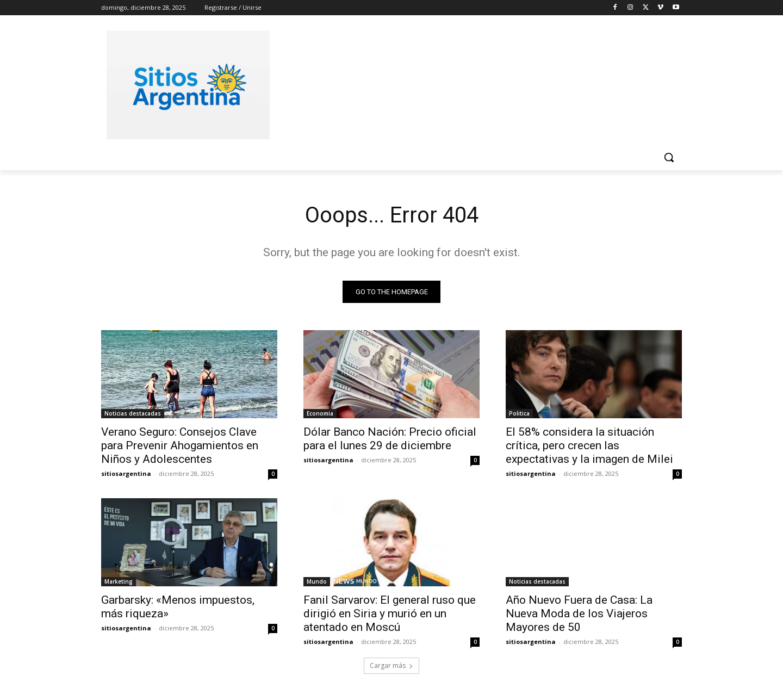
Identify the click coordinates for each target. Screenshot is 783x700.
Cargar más (391, 665)
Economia (320, 413)
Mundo (317, 581)
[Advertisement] (473, 83)
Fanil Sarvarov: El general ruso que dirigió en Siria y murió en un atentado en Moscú (390, 614)
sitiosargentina (126, 473)
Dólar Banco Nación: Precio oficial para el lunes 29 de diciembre (390, 439)
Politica (519, 413)
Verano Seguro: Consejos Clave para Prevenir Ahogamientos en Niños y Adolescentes (180, 445)
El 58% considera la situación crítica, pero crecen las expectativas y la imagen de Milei (589, 445)
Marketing (119, 581)
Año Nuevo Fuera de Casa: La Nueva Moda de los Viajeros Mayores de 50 (579, 614)
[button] (669, 157)
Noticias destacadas (133, 413)
